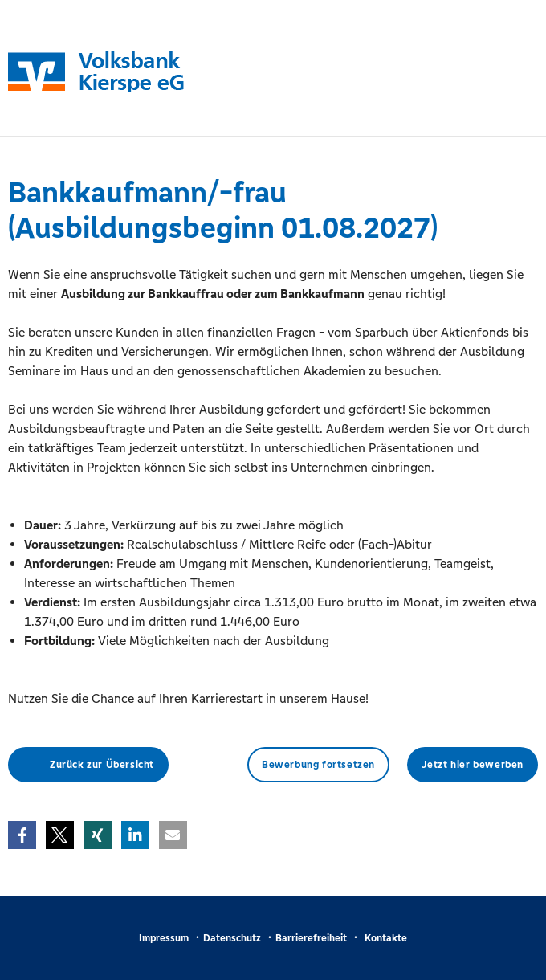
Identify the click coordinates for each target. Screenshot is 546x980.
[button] (22, 835)
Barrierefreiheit (311, 938)
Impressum (164, 938)
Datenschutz (232, 938)
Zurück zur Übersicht (102, 765)
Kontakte (386, 938)
